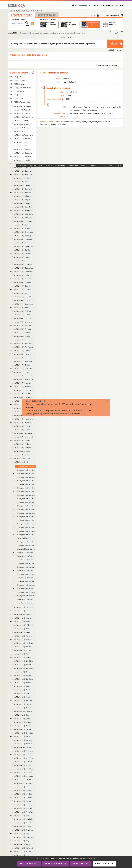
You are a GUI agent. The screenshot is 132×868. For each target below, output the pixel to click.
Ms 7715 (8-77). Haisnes (22, 383)
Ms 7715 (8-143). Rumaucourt (24, 744)
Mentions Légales (36, 166)
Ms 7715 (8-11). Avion (21, 142)
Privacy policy (104, 864)
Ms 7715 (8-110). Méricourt (23, 625)
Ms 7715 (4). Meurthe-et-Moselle (22, 88)
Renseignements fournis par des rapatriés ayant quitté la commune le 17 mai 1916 (26, 502)
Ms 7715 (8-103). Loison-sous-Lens (24, 611)
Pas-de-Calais (69, 82)
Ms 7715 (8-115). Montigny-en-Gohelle (24, 643)
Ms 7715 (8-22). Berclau (22, 182)
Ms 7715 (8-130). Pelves (22, 697)
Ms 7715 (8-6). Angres (21, 124)
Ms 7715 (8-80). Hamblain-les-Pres (24, 394)
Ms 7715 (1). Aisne (18, 77)
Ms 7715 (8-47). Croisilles (23, 275)
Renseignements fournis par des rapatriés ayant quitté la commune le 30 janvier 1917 (26, 567)
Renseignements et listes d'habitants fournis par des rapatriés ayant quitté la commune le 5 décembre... (26, 542)
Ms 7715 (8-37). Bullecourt (23, 239)
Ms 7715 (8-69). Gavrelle (22, 354)
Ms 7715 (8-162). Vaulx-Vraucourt (24, 812)
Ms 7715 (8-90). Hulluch (22, 430)
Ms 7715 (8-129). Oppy (22, 693)
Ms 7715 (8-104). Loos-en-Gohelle (24, 614)
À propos (97, 5)
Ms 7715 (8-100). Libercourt (24, 458)
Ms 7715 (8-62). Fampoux (23, 329)
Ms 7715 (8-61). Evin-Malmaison (24, 325)
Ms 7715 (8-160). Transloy (23, 805)
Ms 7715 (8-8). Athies (21, 131)
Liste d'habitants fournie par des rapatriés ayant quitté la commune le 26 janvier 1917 (26, 560)
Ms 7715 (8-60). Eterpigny (23, 322)
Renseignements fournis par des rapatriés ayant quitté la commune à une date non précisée (26, 466)
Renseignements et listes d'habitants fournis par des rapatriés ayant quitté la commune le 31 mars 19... (26, 499)
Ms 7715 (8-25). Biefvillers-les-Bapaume (24, 192)
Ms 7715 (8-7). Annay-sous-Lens (24, 128)
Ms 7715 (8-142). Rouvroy (23, 740)
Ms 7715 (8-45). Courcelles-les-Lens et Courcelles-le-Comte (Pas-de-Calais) (24, 268)
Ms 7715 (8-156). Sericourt (23, 790)
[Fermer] (104, 401)
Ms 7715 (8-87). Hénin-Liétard (24, 419)
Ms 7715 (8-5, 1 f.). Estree (23, 318)
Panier (95, 15)
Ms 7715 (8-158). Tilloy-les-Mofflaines (24, 798)
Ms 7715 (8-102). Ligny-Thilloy (24, 607)
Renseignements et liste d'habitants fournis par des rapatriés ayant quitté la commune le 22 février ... (26, 481)
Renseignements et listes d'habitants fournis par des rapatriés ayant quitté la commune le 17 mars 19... (26, 491)
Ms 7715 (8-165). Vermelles (23, 823)
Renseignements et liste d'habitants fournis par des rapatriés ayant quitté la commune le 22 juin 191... (26, 517)
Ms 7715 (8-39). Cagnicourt (23, 246)
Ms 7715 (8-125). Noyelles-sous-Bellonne (24, 679)
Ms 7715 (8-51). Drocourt (23, 290)
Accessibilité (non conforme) (56, 166)
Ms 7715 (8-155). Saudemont (24, 787)
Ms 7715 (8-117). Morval (22, 650)
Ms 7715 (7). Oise (17, 98)
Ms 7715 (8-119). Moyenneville (24, 657)
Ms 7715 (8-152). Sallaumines (24, 776)
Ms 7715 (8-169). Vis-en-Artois (24, 837)
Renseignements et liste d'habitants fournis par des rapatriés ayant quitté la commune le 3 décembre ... (26, 535)
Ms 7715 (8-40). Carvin (22, 250)
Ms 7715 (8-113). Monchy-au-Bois (24, 636)
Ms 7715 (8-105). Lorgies (22, 618)
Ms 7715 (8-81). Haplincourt (24, 397)
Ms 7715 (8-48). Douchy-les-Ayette (24, 279)
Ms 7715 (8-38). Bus (21, 243)
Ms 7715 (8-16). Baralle (22, 160)
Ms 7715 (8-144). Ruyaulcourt (24, 747)
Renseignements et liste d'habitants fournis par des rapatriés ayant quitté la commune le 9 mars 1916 (26, 484)
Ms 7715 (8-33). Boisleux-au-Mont (24, 221)
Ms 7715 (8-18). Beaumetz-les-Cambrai (24, 167)
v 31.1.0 (119, 166)
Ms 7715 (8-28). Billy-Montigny (24, 203)
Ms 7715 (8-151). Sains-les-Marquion (24, 772)
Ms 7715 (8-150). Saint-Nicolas (24, 769)
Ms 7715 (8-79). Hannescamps (24, 390)
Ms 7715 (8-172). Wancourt (23, 848)
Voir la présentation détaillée (108, 66)
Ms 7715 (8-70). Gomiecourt (24, 358)
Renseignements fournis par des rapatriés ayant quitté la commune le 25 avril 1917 (26, 588)
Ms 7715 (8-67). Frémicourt (23, 347)
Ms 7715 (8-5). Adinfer (22, 121)
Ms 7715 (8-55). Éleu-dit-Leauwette (24, 304)
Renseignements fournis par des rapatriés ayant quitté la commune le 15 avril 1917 (26, 585)
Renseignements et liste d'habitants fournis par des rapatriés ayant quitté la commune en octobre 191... (26, 470)
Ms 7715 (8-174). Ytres (22, 855)
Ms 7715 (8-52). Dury (21, 293)
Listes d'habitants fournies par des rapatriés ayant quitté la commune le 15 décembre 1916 (26, 549)
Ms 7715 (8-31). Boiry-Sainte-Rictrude (24, 214)
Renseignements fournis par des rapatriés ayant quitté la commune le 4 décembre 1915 (26, 477)
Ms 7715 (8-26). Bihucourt (23, 196)
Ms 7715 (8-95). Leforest (22, 448)
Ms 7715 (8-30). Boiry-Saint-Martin (24, 210)
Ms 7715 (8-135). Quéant (22, 715)
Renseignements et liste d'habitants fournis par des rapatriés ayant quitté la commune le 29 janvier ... (26, 563)
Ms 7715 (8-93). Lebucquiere (24, 440)
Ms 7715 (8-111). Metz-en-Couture (24, 629)
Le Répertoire (47, 15)
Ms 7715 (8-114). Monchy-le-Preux (24, 639)
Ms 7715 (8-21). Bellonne (23, 178)
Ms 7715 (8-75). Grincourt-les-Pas (24, 376)
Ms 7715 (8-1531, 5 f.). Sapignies (24, 780)
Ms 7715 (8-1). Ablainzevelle (24, 106)
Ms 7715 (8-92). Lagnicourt (23, 437)
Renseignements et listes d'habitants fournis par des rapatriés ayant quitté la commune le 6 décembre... (26, 545)
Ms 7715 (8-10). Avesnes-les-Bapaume (24, 139)
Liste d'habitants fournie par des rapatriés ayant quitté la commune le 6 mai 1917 (26, 599)
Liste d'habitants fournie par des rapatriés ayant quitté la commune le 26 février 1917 (26, 578)
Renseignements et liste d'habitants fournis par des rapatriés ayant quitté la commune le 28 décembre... (26, 473)
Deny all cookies (55, 863)
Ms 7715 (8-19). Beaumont (23, 171)
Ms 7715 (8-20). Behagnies (23, 175)
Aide (122, 5)
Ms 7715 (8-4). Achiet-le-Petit (24, 117)
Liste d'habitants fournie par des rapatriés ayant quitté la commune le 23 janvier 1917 (26, 556)
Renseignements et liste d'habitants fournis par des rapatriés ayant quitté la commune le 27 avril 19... (26, 592)
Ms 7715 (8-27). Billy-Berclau (24, 200)
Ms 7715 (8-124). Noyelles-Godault (24, 675)
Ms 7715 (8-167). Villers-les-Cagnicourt (24, 830)
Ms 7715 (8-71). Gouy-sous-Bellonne (24, 361)
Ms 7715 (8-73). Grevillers (23, 369)
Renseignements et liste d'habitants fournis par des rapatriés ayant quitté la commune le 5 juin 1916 (26, 509)
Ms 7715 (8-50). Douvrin (22, 286)
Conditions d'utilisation (77, 166)
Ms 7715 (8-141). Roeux (22, 736)
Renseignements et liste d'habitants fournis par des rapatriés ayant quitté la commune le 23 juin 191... (26, 520)
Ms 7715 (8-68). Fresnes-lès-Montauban (24, 351)
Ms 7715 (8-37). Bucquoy (23, 236)
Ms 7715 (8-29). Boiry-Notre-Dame (24, 207)
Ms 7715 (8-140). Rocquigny (24, 733)
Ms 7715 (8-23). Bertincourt (24, 185)
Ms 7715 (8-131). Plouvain (23, 701)
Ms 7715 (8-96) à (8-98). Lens (24, 451)
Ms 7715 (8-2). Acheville (22, 110)
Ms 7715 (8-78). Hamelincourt (24, 387)
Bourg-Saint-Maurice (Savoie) (99, 113)
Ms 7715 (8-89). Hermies (22, 426)
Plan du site (22, 166)
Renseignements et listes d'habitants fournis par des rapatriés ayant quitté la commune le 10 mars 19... (26, 488)
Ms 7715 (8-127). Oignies (23, 686)
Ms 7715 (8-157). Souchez (23, 794)
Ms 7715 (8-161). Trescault (23, 808)
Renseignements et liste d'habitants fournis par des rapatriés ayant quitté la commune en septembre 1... (26, 527)
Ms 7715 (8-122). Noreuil (22, 672)
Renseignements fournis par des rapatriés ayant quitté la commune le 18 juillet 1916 (26, 524)
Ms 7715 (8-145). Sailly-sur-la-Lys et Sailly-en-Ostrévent (24, 751)
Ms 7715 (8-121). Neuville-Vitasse (24, 665)
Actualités (106, 5)
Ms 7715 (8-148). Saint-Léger (24, 762)
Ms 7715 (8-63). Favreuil (22, 333)
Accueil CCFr (13, 33)
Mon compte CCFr (83, 5)
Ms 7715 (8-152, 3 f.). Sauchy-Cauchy (24, 783)
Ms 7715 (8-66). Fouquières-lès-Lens (24, 343)
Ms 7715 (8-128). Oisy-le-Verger (24, 690)
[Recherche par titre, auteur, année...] (17, 24)
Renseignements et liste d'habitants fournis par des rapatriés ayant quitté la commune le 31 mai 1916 (26, 506)
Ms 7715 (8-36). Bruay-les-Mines (24, 232)
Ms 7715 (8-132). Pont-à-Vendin (24, 704)
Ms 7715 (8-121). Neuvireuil (24, 668)
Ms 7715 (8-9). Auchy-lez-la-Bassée (24, 135)
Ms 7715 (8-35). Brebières (23, 228)
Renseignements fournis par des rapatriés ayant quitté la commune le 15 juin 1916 (26, 513)
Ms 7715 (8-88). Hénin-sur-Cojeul (24, 422)
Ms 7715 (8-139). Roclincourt (24, 729)
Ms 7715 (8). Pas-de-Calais (21, 102)
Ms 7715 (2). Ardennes (19, 80)
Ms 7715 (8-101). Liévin (22, 462)
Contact (115, 5)
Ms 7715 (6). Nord (17, 95)
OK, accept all (29, 863)
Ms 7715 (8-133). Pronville (23, 708)
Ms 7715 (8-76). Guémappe (23, 379)
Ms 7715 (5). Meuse (18, 91)
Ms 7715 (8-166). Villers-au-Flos (24, 826)
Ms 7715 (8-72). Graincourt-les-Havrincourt (24, 365)
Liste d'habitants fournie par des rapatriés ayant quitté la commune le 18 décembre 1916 (26, 553)
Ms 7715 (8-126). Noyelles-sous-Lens (24, 683)
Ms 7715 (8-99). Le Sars (22, 455)
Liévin (69, 95)
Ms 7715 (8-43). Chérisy (22, 261)
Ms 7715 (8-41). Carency (22, 254)
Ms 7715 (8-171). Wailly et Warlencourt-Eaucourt (24, 844)
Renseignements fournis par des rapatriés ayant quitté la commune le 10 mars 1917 (26, 581)
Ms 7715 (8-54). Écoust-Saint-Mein (24, 300)
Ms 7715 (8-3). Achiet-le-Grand (24, 113)
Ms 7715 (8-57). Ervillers (22, 311)
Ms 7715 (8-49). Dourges (22, 282)
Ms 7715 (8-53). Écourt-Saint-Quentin (24, 297)
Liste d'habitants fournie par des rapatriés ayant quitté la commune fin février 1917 (26, 570)
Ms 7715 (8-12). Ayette (22, 146)
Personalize (81, 863)
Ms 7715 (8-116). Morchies (23, 647)
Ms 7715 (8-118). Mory (22, 654)
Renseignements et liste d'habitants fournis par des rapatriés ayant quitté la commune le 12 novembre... (26, 531)
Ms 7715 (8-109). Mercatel (23, 621)
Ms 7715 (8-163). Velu (21, 816)
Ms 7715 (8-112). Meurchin (23, 632)
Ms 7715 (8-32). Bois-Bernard (24, 218)
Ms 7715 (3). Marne (18, 84)
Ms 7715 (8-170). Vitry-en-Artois (24, 841)
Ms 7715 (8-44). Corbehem (23, 264)
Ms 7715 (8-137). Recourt (23, 722)
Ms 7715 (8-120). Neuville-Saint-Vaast (24, 661)
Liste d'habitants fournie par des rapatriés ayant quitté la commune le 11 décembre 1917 (26, 603)
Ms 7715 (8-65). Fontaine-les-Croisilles (24, 340)
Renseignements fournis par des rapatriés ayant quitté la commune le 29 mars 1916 (26, 495)
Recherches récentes (114, 15)
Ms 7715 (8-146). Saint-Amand (24, 754)
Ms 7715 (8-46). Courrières (23, 272)
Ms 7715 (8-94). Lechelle (22, 444)
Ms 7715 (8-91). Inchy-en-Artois (24, 433)
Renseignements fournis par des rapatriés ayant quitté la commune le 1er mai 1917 (26, 596)
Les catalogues (22, 15)
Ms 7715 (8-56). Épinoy (22, 307)
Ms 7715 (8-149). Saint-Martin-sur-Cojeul (24, 765)
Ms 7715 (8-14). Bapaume (23, 153)
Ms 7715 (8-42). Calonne (22, 257)
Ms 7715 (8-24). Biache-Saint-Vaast (24, 189)
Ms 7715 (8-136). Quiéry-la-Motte (24, 719)
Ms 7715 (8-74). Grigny (22, 372)
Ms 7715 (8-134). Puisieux (23, 711)
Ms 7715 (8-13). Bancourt (23, 149)
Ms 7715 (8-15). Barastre (22, 157)
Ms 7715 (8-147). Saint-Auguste (24, 758)
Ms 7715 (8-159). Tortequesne (24, 801)
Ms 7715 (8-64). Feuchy (22, 336)
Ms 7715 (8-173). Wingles (23, 851)
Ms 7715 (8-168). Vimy (22, 834)
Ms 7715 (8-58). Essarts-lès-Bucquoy (24, 315)
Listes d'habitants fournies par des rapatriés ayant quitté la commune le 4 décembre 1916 (26, 538)
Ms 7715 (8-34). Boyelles (22, 225)
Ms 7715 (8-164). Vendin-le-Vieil (24, 819)
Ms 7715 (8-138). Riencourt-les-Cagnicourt (24, 726)
